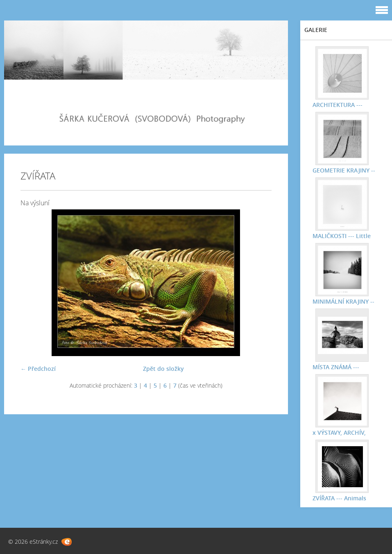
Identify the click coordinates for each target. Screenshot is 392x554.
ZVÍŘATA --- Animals (339, 498)
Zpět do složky (163, 369)
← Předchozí (38, 369)
